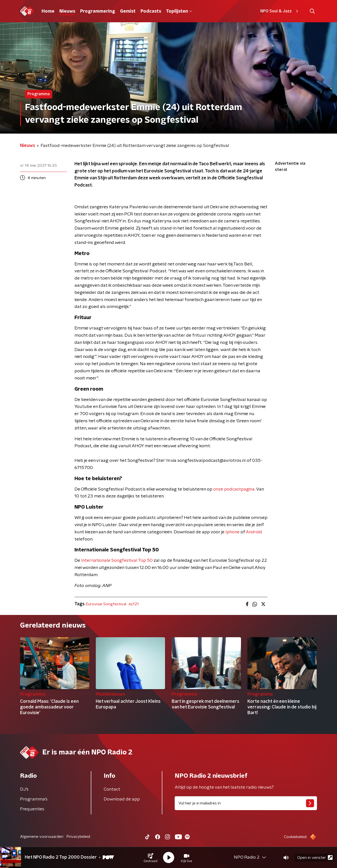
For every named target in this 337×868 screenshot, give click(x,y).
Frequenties (32, 809)
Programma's (34, 799)
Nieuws (67, 11)
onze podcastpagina (234, 489)
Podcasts (151, 11)
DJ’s (24, 789)
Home (48, 11)
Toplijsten (179, 11)
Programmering (98, 11)
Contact (112, 789)
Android (254, 532)
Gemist (128, 11)
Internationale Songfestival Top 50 (117, 561)
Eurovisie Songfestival (106, 604)
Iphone (232, 532)
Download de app (122, 799)
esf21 (134, 604)
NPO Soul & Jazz (280, 11)
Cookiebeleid (295, 837)
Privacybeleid (78, 837)
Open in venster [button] (315, 857)
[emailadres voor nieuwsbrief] (246, 803)
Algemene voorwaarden (42, 837)
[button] (150, 858)
